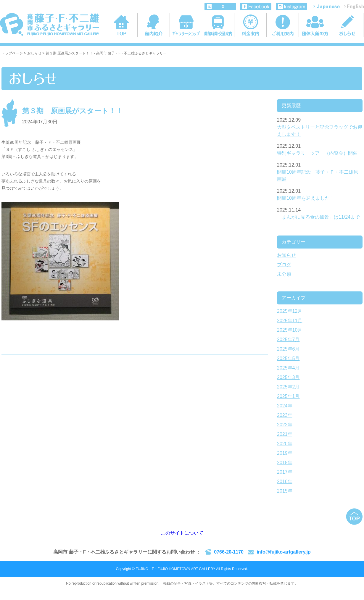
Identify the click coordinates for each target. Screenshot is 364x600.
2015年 (285, 491)
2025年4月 (288, 368)
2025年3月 (288, 377)
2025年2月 (288, 387)
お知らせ (286, 255)
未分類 (284, 274)
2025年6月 (288, 349)
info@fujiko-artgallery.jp (284, 552)
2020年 (285, 444)
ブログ (284, 265)
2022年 (285, 425)
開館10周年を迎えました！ (306, 198)
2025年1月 (288, 396)
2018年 (285, 463)
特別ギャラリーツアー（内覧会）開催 (317, 153)
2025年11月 (290, 321)
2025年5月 (288, 358)
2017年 (285, 472)
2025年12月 (290, 311)
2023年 (285, 415)
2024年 (285, 406)
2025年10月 (290, 330)
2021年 (285, 434)
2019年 (285, 453)
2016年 (285, 482)
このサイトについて (182, 533)
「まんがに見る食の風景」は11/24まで (318, 217)
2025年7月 (288, 339)
